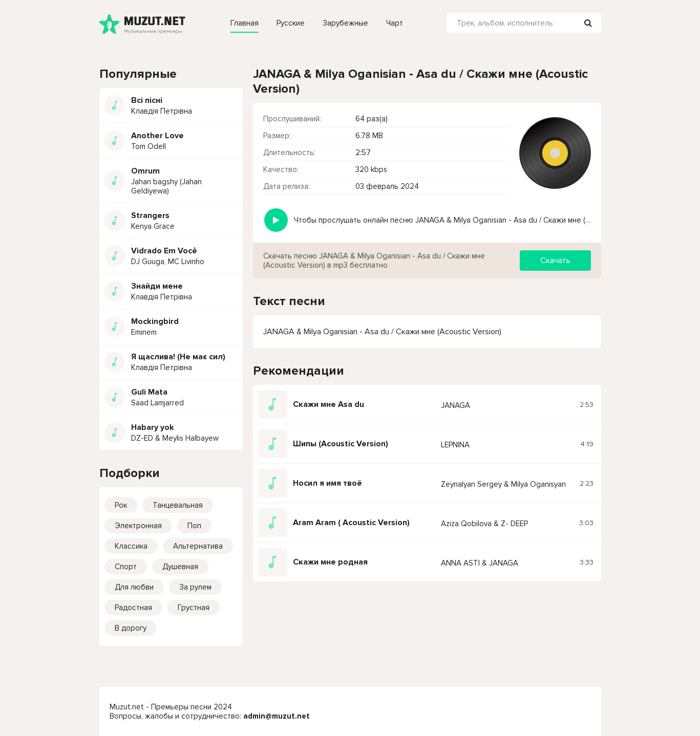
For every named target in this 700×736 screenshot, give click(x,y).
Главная (245, 23)
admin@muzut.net (277, 716)
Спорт (126, 567)
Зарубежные (345, 23)
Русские (291, 23)
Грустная (194, 608)
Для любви (134, 587)
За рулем (195, 587)
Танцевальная (178, 505)
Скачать (555, 261)
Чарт (395, 23)
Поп (194, 526)
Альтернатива (198, 546)
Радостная (133, 608)
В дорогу (131, 628)
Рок (121, 505)
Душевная (180, 567)
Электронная (138, 526)
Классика (131, 546)
